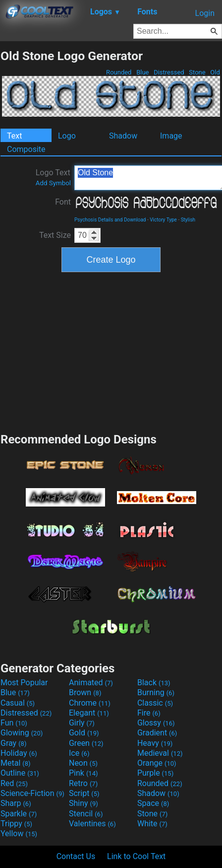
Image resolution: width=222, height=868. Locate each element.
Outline (20, 773)
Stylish (188, 220)
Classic (155, 703)
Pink (83, 773)
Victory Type (163, 220)
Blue (143, 72)
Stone (197, 72)
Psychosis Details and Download (110, 220)
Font (63, 202)
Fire (149, 713)
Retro (83, 783)
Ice (79, 753)
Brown (85, 692)
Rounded (119, 72)
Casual (18, 703)
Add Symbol (53, 183)
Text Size (55, 235)
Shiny (83, 803)
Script (84, 793)
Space (153, 803)
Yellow (19, 833)
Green (86, 743)
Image (171, 136)
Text (14, 136)
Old (215, 72)
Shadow (123, 136)
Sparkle (19, 814)
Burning (156, 692)
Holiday (19, 753)
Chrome (90, 703)
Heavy (155, 743)
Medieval (160, 753)
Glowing (22, 733)
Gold (84, 733)
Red (14, 783)
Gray (13, 743)
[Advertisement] (111, 351)
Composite (26, 149)
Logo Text (53, 177)
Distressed (169, 72)
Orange (157, 763)
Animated (91, 683)
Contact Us (76, 856)
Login (205, 13)
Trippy (16, 824)
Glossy (156, 723)
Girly (82, 723)
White (152, 824)
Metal (16, 763)
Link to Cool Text (136, 856)
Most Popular (24, 683)
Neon (83, 763)
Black (154, 683)
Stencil (86, 814)
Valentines (92, 824)
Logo (67, 136)
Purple (155, 773)
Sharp (16, 803)
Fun (14, 723)
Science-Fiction (32, 793)
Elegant (89, 713)
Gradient (157, 733)
